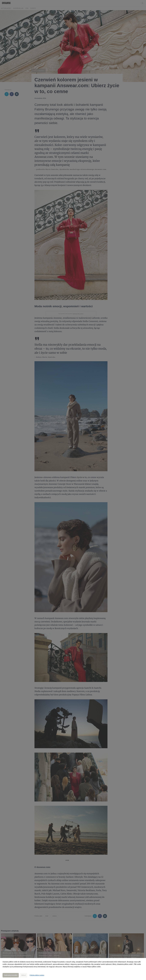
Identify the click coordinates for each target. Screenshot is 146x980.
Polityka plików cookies (37, 975)
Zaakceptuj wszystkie (11, 975)
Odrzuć (23, 975)
